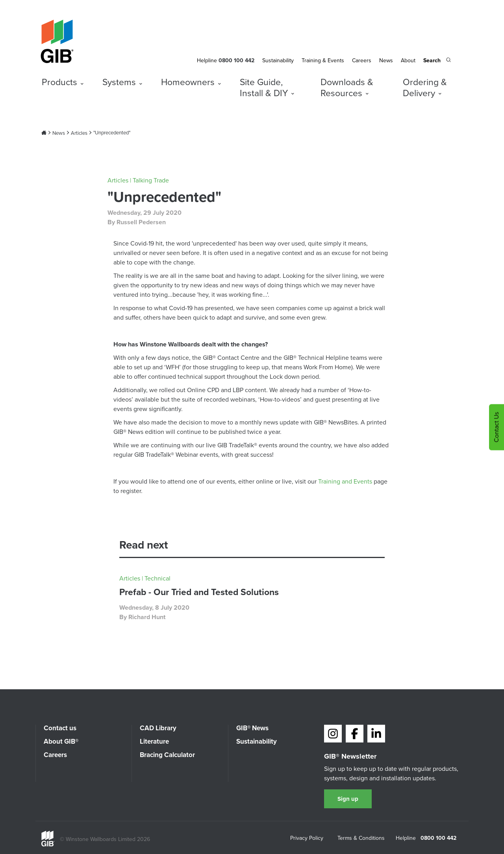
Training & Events (323, 60)
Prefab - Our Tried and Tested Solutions (199, 592)
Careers (362, 60)
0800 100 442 (438, 838)
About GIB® (61, 741)
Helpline (207, 60)
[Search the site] (437, 61)
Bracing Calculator (167, 755)
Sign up (348, 799)
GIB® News (252, 728)
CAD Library (158, 728)
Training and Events (345, 481)
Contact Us (496, 427)
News (386, 60)
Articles (79, 133)
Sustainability (278, 60)
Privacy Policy (307, 839)
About (408, 60)
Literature (154, 741)
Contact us (60, 728)
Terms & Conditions (361, 839)
